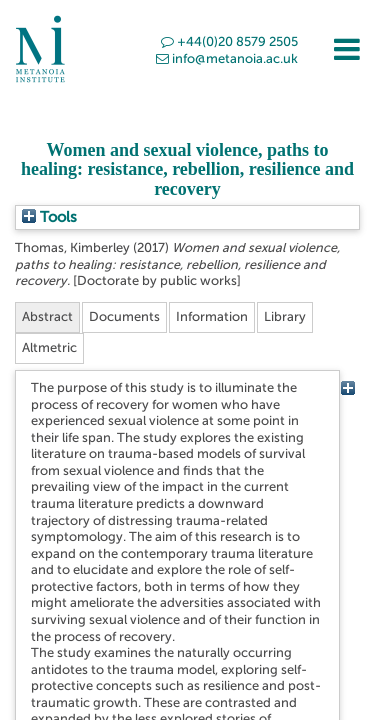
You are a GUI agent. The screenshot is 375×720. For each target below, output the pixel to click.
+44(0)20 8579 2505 (229, 41)
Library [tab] (285, 316)
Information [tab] (212, 316)
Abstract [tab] (47, 316)
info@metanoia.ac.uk (227, 58)
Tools (49, 217)
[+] (347, 387)
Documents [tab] (124, 316)
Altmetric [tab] (49, 347)
